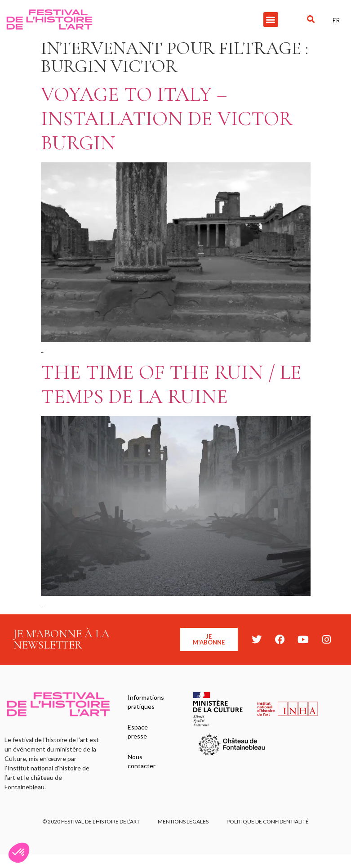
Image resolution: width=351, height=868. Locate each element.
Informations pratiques (146, 702)
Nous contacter (142, 761)
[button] (271, 20)
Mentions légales (183, 821)
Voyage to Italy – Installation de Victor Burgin (167, 119)
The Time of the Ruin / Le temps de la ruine (171, 384)
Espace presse (138, 732)
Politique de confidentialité (268, 821)
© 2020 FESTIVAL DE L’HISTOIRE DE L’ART (91, 821)
